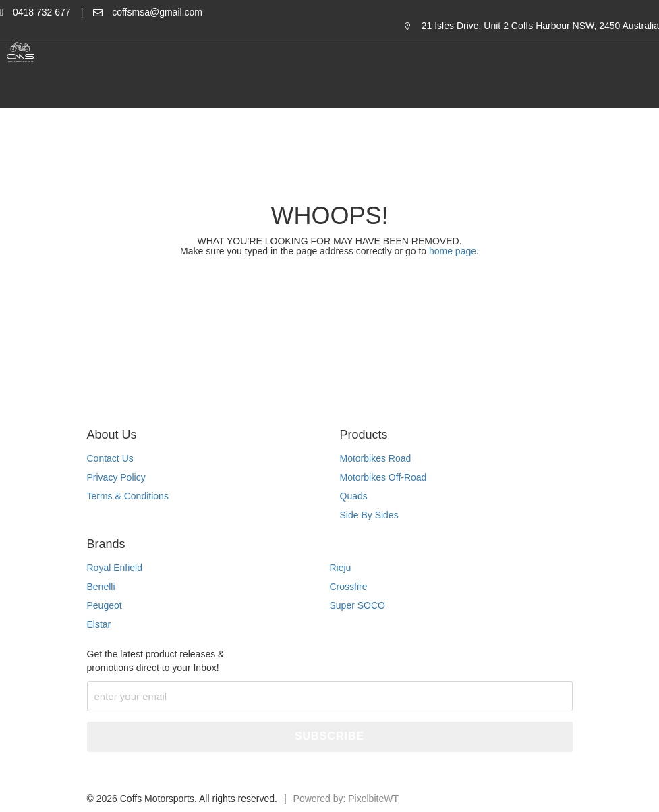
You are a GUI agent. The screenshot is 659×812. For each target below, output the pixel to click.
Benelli (101, 587)
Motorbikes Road (376, 458)
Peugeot (105, 605)
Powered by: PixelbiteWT (346, 799)
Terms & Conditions (128, 496)
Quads (354, 496)
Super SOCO (357, 605)
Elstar (99, 624)
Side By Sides (369, 515)
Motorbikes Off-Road (383, 477)
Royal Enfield (115, 568)
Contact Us (110, 458)
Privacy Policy (116, 477)
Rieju (341, 568)
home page (451, 251)
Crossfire (349, 587)
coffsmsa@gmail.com (157, 12)
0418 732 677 (42, 12)
